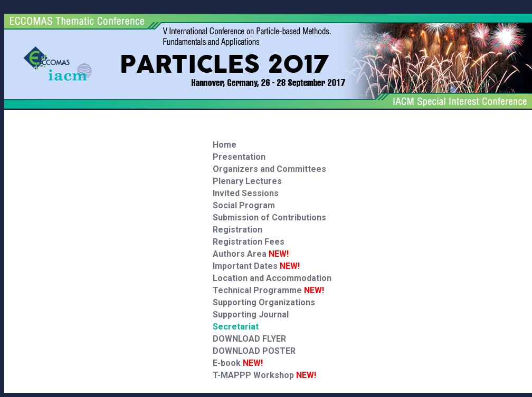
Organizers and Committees (269, 169)
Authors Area (251, 254)
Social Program (244, 205)
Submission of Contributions (269, 217)
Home (225, 145)
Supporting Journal (251, 314)
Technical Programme (268, 290)
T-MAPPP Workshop (264, 375)
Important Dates (256, 266)
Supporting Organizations (264, 302)
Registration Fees (249, 242)
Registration (237, 230)
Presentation (239, 157)
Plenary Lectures (247, 181)
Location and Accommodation (272, 278)
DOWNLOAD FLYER (249, 339)
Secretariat (236, 327)
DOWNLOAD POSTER (254, 351)
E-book (238, 363)
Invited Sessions (246, 193)
